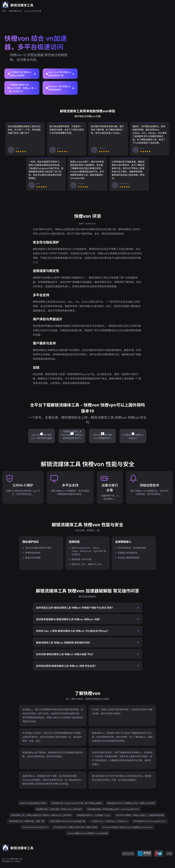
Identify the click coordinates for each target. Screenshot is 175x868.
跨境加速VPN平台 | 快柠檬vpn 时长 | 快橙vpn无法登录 (131, 803)
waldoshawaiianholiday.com (35, 827)
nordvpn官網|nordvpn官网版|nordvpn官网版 (87, 833)
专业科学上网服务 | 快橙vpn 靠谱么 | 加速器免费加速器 (140, 815)
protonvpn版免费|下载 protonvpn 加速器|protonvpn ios (127, 827)
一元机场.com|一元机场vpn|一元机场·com (109, 821)
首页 (4, 11)
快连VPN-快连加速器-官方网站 (33, 803)
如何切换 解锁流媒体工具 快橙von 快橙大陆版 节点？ (65, 654)
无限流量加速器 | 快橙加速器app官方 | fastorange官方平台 (113, 809)
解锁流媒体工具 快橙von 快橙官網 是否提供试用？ (64, 643)
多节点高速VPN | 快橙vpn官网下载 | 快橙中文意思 (75, 827)
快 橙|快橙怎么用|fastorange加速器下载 (67, 821)
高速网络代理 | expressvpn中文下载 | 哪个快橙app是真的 (77, 803)
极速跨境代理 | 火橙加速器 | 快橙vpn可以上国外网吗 (59, 809)
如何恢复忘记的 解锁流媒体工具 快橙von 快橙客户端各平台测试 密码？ (75, 608)
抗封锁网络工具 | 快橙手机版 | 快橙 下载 (27, 821)
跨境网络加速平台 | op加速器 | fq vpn (94, 815)
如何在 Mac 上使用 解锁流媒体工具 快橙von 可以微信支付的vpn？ (73, 631)
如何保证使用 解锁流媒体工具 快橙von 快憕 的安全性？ (67, 666)
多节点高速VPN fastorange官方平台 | (150, 821)
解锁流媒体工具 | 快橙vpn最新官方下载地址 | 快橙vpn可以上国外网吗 (41, 815)
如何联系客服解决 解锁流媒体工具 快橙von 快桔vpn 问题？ (69, 619)
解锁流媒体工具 (15, 11)
